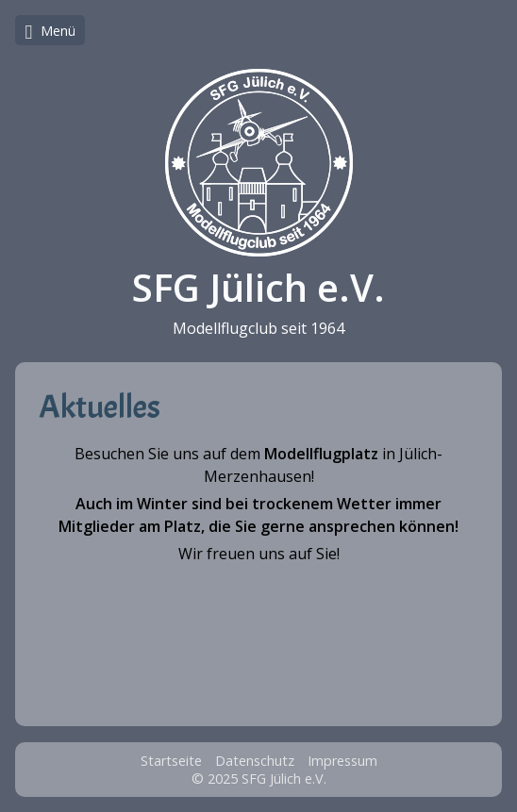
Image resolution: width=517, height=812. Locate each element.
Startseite (171, 761)
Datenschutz (255, 761)
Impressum (342, 761)
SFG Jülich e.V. (258, 287)
